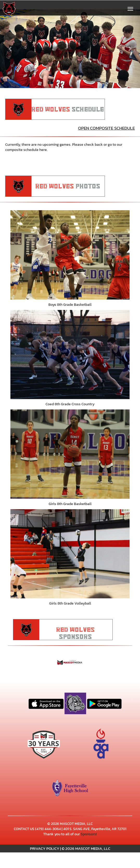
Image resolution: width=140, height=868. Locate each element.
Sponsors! (89, 834)
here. (43, 150)
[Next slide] (129, 49)
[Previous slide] (11, 49)
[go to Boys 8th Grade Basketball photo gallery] (70, 255)
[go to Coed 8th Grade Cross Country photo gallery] (70, 355)
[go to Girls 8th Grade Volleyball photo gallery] (70, 554)
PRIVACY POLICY (45, 848)
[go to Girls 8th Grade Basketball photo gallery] (70, 454)
